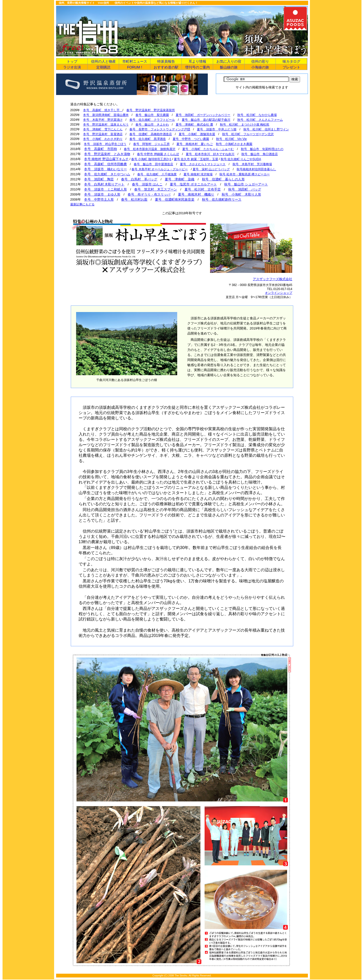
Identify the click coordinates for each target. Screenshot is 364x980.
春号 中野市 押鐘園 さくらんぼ (158, 154)
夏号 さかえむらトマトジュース (203, 164)
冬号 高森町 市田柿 (101, 149)
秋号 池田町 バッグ (245, 189)
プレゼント (291, 67)
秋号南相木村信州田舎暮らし (256, 169)
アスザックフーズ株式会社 (272, 279)
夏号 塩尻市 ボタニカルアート (193, 184)
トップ (72, 61)
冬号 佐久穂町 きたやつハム (107, 174)
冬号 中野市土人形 (99, 199)
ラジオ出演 (72, 67)
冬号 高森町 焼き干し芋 (103, 110)
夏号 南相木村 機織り (196, 194)
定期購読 (103, 67)
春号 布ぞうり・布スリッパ (149, 194)
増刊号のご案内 (197, 67)
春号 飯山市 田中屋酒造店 (153, 164)
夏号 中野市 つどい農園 (191, 139)
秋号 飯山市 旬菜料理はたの (262, 149)
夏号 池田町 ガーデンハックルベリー (203, 115)
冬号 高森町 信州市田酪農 (106, 164)
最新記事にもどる (82, 204)
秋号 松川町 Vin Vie (232, 139)
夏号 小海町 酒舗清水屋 (197, 134)
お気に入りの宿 (229, 61)
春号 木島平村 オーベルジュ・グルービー (160, 169)
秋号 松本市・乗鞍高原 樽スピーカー (245, 174)
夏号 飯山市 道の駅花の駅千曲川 (206, 120)
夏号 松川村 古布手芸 (203, 189)
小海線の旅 (260, 67)
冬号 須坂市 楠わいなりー (106, 169)
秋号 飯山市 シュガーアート (246, 184)
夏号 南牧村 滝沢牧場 (198, 174)
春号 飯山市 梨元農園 (152, 115)
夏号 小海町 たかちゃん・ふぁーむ (208, 149)
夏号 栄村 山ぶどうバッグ (211, 169)
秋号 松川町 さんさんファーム (260, 120)
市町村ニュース (135, 61)
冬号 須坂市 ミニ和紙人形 (106, 189)
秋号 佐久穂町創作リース (222, 199)
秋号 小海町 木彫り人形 (241, 194)
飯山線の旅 (229, 67)
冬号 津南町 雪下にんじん (103, 129)
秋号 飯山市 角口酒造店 (260, 154)
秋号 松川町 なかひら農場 (257, 115)
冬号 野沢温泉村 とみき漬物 (107, 154)
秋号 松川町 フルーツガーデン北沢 (248, 134)
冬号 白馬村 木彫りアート (104, 184)
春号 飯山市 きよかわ (152, 125)
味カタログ (291, 61)
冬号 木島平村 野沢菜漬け (103, 120)
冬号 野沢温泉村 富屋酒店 (103, 134)
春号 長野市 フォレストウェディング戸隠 (160, 129)
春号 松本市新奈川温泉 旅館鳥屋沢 (150, 149)
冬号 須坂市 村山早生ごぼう (105, 144)
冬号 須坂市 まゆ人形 (102, 194)
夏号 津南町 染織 (180, 179)
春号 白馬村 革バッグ (139, 179)
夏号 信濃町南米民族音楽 (175, 199)
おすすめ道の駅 (166, 67)
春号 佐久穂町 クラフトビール (152, 120)
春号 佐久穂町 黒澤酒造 (148, 139)
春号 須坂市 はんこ (147, 184)
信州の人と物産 (103, 61)
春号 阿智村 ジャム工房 (151, 144)
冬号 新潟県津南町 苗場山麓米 (106, 115)
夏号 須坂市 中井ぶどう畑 (217, 129)
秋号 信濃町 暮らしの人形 (223, 179)
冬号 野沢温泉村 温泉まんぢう (106, 125)
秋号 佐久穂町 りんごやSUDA (241, 159)
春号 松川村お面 (134, 199)
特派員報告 (166, 61)
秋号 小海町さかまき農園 (234, 144)
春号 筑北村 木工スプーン (156, 189)
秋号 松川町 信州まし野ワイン (266, 129)
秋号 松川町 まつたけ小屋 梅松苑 (245, 125)
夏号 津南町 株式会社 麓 (194, 125)
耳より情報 (197, 61)
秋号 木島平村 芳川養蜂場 (252, 164)
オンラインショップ (279, 293)
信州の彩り (260, 61)
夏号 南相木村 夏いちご (195, 144)
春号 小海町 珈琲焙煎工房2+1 (151, 159)
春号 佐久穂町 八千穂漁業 (157, 174)
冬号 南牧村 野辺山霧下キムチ (106, 159)
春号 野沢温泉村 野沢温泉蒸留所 (151, 110)
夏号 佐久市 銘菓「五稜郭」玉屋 (196, 159)
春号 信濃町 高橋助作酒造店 (151, 134)
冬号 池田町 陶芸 (99, 179)
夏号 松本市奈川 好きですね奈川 (210, 154)
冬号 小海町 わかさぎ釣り (103, 139)
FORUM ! (135, 67)
